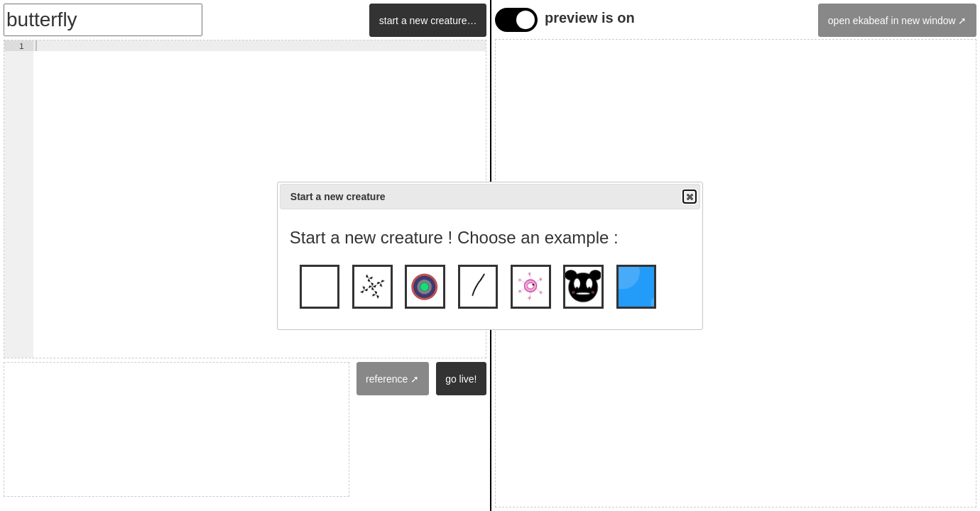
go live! (461, 379)
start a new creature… (428, 21)
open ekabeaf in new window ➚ (898, 21)
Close (689, 197)
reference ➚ (392, 379)
